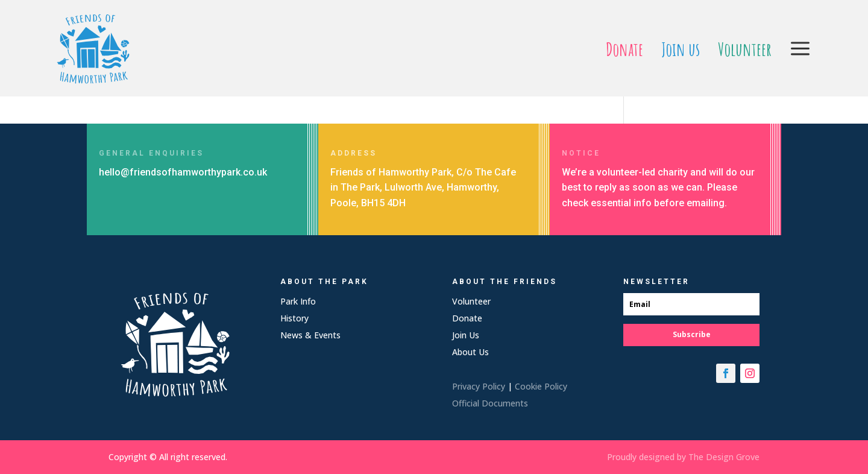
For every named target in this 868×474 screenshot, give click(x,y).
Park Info (298, 301)
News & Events (310, 335)
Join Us (466, 335)
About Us (470, 352)
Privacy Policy (479, 386)
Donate (467, 318)
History (294, 318)
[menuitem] (624, 49)
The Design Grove (724, 457)
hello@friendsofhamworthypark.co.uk (183, 172)
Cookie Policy (541, 386)
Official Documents (490, 403)
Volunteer (471, 301)
